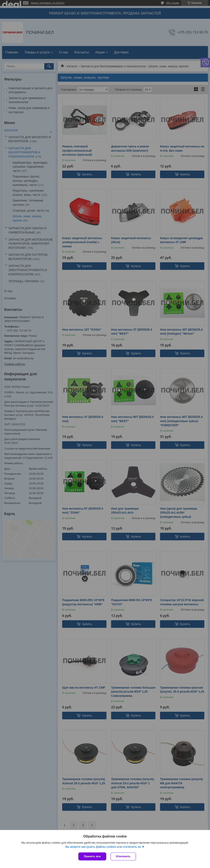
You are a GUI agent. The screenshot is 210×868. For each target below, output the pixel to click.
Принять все (92, 856)
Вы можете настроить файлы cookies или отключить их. (103, 847)
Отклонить (123, 856)
